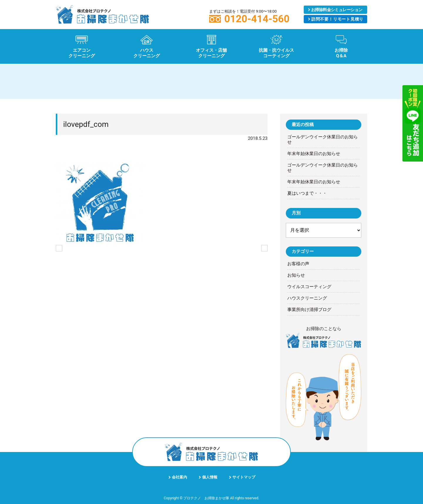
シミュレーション (337, 10)
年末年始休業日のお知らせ (314, 154)
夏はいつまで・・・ (307, 193)
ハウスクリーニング (307, 298)
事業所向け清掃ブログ (309, 310)
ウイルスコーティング (309, 287)
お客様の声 (298, 264)
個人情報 (210, 477)
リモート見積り (337, 19)
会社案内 (179, 477)
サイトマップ (244, 477)
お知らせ (296, 275)
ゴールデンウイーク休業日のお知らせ (323, 140)
